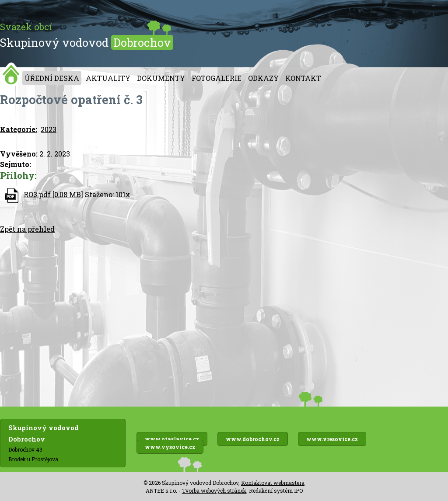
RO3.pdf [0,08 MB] (53, 194)
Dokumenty (161, 78)
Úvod (11, 75)
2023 (49, 129)
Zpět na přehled (27, 229)
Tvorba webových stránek (214, 491)
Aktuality (108, 78)
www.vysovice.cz (170, 447)
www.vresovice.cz (332, 439)
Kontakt (303, 78)
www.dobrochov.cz (253, 439)
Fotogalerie (217, 78)
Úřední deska (52, 78)
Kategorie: (19, 129)
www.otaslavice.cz (172, 439)
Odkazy (263, 78)
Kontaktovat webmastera (273, 483)
